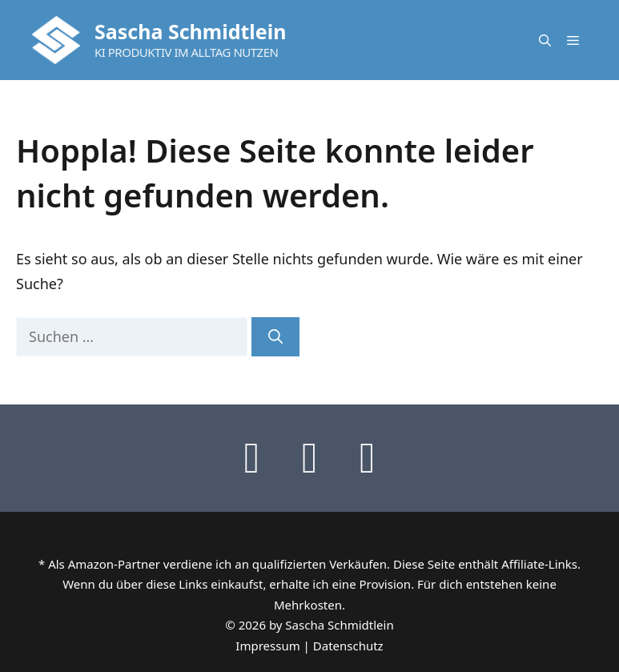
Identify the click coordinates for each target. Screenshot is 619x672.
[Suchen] (275, 337)
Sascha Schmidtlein (190, 31)
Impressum (267, 646)
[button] (545, 40)
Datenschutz (348, 646)
